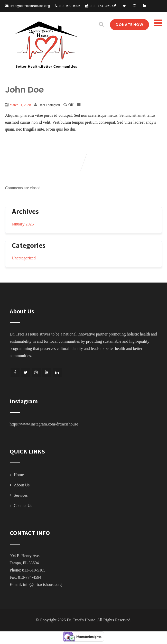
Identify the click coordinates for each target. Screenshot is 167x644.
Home (19, 475)
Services (21, 495)
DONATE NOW (129, 25)
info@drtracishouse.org (42, 584)
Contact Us (23, 506)
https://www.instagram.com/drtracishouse (44, 424)
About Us (22, 485)
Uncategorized (24, 258)
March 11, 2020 (20, 105)
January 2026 (23, 224)
